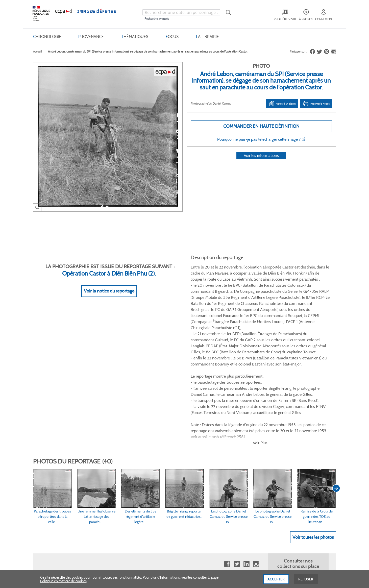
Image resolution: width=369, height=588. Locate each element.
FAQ (99, 450)
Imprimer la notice (316, 104)
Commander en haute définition (261, 126)
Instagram (256, 417)
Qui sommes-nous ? (56, 450)
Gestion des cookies (165, 484)
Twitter (237, 417)
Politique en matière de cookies (63, 582)
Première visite (216, 459)
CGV (153, 450)
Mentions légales (163, 476)
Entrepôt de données (221, 467)
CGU (154, 459)
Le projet (211, 450)
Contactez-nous (217, 476)
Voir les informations (261, 162)
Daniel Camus (222, 103)
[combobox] (181, 12)
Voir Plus (260, 296)
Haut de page (298, 530)
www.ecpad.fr (51, 467)
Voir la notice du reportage (109, 285)
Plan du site (174, 533)
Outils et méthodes (110, 476)
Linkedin (246, 417)
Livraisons (103, 459)
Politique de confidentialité (170, 467)
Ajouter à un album (282, 104)
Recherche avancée (157, 19)
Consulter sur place (55, 459)
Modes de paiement (110, 467)
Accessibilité (104, 484)
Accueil (38, 51)
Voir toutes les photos (313, 390)
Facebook (227, 417)
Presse (210, 484)
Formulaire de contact (288, 461)
